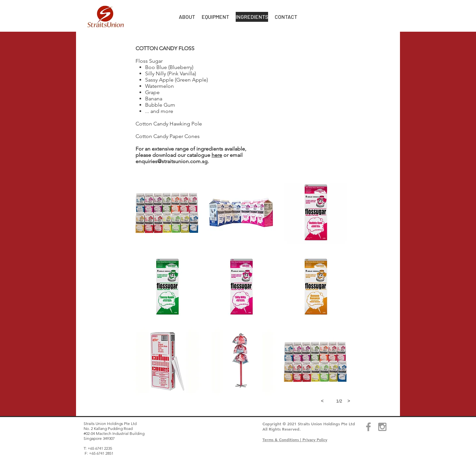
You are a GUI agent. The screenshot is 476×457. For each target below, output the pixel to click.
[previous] (322, 401)
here (217, 155)
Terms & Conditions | (282, 439)
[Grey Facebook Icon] (368, 427)
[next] (349, 401)
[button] (187, 17)
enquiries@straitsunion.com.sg (172, 161)
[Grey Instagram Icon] (382, 427)
